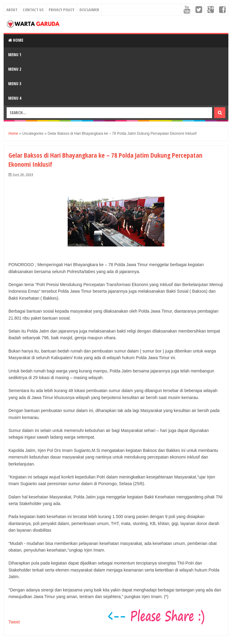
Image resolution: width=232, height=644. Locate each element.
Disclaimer (89, 10)
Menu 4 (15, 98)
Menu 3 (15, 84)
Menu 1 (15, 55)
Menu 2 (15, 69)
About (12, 10)
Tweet (14, 622)
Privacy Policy (61, 10)
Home (16, 40)
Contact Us (33, 10)
